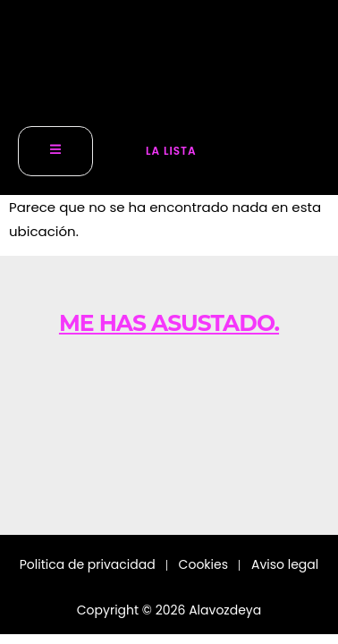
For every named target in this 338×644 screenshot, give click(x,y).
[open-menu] (55, 152)
